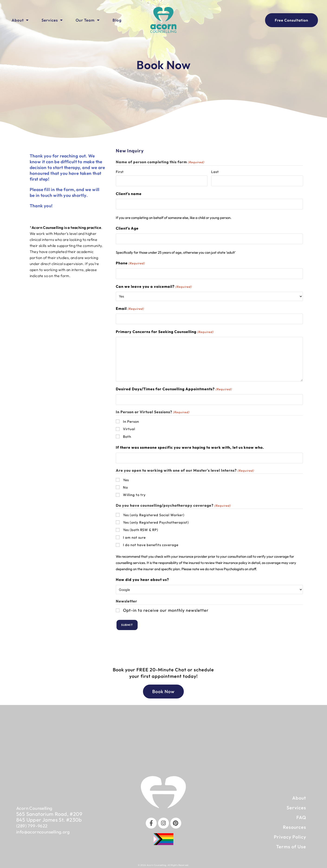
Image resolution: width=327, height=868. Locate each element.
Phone (130, 263)
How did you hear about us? (142, 578)
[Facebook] (150, 821)
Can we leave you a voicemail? (154, 286)
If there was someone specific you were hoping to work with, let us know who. (190, 446)
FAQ (301, 815)
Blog (117, 20)
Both (127, 435)
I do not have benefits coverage (151, 543)
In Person (131, 420)
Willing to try (134, 493)
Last (215, 172)
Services (52, 20)
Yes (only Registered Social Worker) (154, 513)
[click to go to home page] (163, 790)
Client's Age (127, 228)
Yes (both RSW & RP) (141, 528)
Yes (126, 478)
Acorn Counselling (37, 806)
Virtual (129, 428)
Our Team (88, 20)
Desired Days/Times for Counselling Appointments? (174, 388)
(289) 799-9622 (34, 823)
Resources (295, 825)
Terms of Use (291, 844)
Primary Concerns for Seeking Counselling (165, 331)
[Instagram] (163, 821)
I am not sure (134, 536)
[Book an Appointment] (163, 689)
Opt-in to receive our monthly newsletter (166, 609)
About (20, 20)
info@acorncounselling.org (47, 829)
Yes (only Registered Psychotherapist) (156, 521)
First (120, 172)
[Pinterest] (176, 821)
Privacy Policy (290, 834)
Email (130, 308)
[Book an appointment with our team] (291, 20)
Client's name (129, 193)
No (125, 486)
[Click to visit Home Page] (163, 20)
